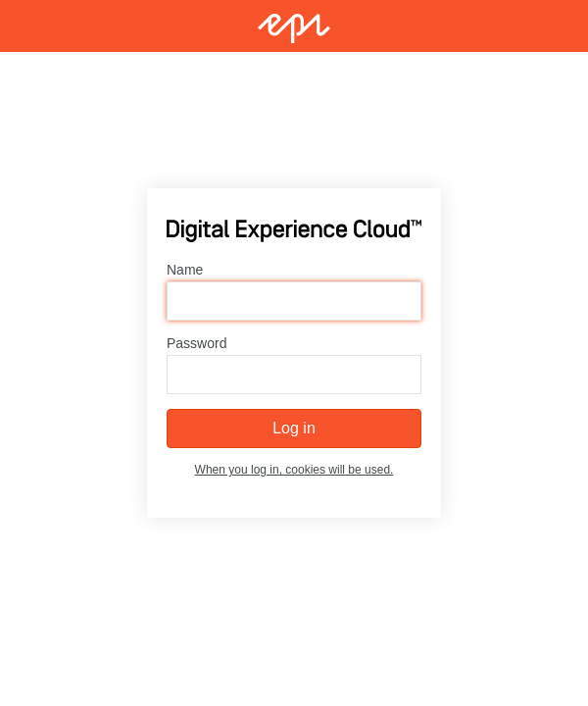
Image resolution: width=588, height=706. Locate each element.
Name (185, 270)
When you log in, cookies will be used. (294, 470)
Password (196, 343)
